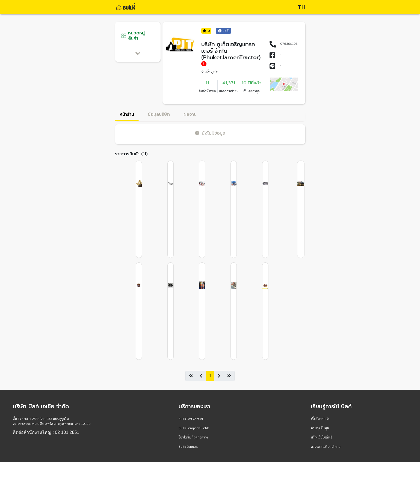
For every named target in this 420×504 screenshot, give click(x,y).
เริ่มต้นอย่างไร (320, 419)
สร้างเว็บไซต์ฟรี (322, 437)
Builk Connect (188, 446)
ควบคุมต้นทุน (320, 428)
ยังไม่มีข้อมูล (210, 133)
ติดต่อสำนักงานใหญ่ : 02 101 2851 (46, 432)
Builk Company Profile (194, 428)
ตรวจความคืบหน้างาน (326, 446)
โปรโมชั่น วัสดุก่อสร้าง (193, 437)
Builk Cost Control (191, 419)
